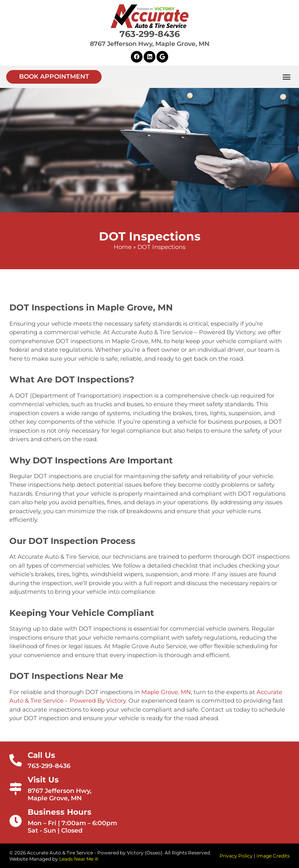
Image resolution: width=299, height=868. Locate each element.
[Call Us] (16, 760)
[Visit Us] (16, 789)
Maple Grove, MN (166, 692)
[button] (54, 77)
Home (123, 247)
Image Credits (273, 856)
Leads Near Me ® (79, 859)
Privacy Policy (236, 856)
